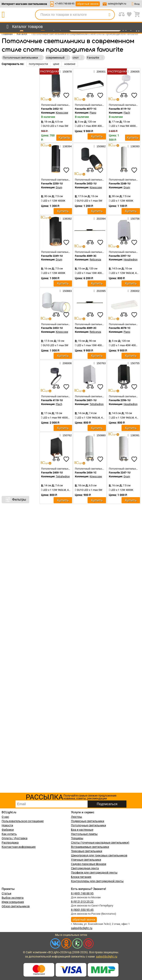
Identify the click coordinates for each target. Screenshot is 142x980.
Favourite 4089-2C (86, 328)
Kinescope (62, 113)
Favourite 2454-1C (86, 473)
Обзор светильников (16, 906)
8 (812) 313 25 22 (82, 902)
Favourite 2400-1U (52, 473)
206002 (134, 291)
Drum (59, 187)
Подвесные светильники (88, 821)
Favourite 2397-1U (120, 256)
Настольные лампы (84, 834)
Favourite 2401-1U (86, 400)
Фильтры (15, 500)
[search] (109, 15)
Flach (127, 113)
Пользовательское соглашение (23, 821)
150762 (66, 435)
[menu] (24, 27)
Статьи (6, 893)
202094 (100, 219)
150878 (66, 71)
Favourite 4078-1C (120, 328)
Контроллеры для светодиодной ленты (97, 881)
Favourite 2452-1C (52, 109)
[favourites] (66, 95)
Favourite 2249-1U (52, 256)
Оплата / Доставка (15, 838)
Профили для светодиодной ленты (94, 873)
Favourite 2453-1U (52, 328)
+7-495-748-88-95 (65, 4)
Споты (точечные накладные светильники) (100, 843)
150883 (66, 291)
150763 (100, 363)
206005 (134, 71)
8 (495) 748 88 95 (82, 893)
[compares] (56, 95)
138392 (66, 219)
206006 (66, 363)
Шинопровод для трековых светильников (99, 855)
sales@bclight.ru (117, 4)
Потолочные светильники (88, 825)
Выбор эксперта (13, 898)
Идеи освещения (13, 902)
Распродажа (10, 843)
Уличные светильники (86, 860)
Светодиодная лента (85, 868)
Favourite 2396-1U (120, 400)
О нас (5, 817)
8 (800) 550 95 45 (82, 910)
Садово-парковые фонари (89, 864)
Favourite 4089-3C (86, 256)
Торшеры (77, 838)
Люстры (77, 817)
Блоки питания (81, 877)
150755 (134, 363)
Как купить (9, 834)
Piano (93, 113)
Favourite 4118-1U (52, 400)
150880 (100, 435)
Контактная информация (19, 847)
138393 (134, 146)
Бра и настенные (82, 830)
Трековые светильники (87, 851)
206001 (100, 71)
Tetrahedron (97, 404)
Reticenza (95, 260)
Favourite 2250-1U (52, 184)
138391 (134, 435)
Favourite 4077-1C (86, 109)
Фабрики (8, 830)
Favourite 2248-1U (120, 184)
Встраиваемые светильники (90, 847)
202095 (100, 291)
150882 (100, 146)
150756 (134, 219)
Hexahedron (131, 260)
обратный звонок (88, 4)
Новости (7, 825)
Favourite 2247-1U (120, 473)
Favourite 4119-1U (120, 109)
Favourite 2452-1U (86, 184)
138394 (66, 146)
